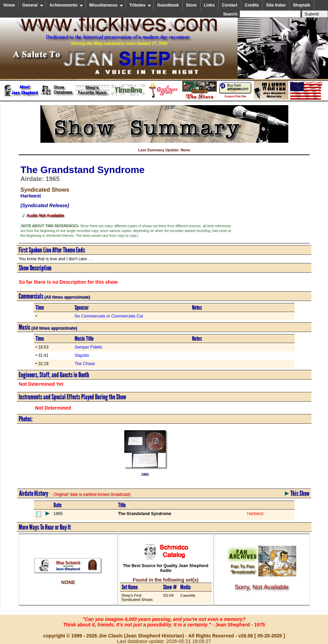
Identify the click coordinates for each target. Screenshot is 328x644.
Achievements (66, 5)
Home (9, 5)
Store (191, 5)
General (33, 5)
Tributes (140, 5)
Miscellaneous (106, 5)
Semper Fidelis (88, 347)
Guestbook (168, 5)
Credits (252, 5)
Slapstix (82, 355)
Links (209, 5)
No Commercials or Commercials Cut (109, 316)
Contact (230, 5)
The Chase (85, 364)
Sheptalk (302, 5)
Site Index (276, 5)
